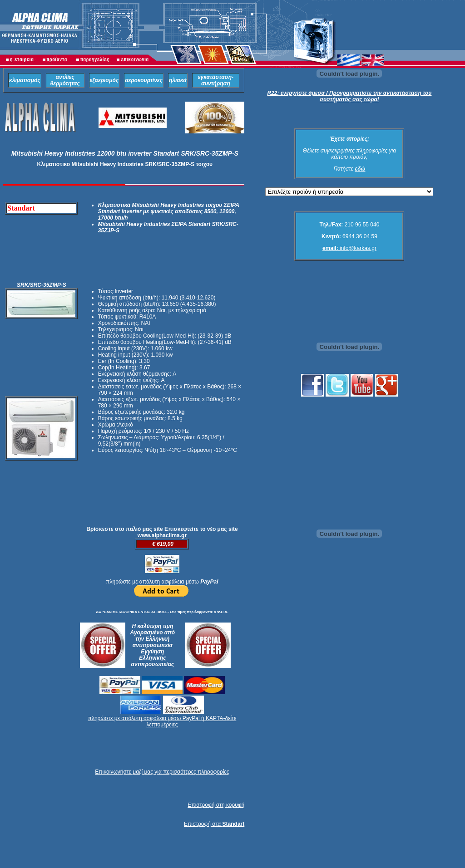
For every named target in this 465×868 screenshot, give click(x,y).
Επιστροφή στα (214, 824)
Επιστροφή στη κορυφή (216, 805)
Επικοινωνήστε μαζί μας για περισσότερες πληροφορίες (162, 772)
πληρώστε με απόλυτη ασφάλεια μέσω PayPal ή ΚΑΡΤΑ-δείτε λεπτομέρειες (162, 721)
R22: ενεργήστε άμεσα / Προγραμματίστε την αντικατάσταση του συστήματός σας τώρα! (349, 96)
